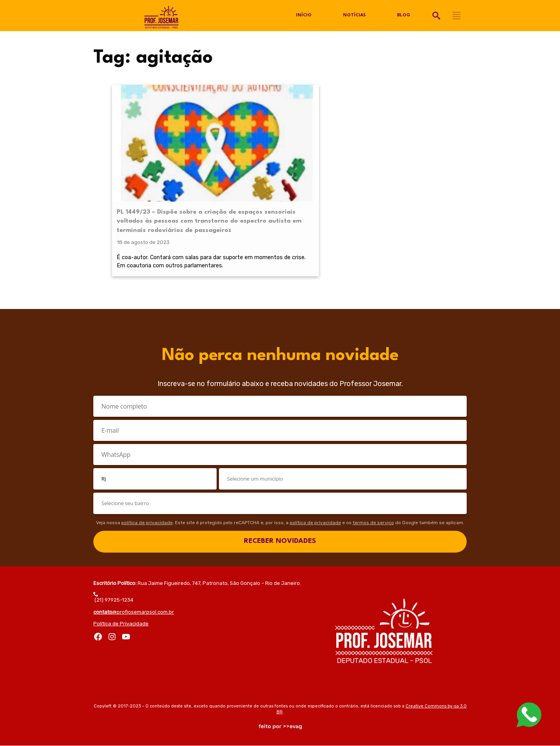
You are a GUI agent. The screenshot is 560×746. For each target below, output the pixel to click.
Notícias (354, 16)
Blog (404, 16)
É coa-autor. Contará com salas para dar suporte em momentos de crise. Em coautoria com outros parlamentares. (150, 250)
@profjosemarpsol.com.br (134, 612)
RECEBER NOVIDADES (280, 542)
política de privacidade (147, 523)
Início (303, 16)
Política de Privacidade (121, 624)
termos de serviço (373, 523)
